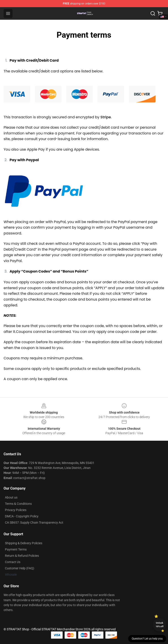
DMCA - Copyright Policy (22, 516)
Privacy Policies (16, 510)
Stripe (106, 117)
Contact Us (13, 562)
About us (11, 497)
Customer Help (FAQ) (20, 568)
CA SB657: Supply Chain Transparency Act (34, 523)
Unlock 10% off (160, 625)
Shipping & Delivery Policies (24, 543)
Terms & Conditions (18, 504)
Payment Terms (16, 549)
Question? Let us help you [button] (147, 639)
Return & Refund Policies (22, 556)
